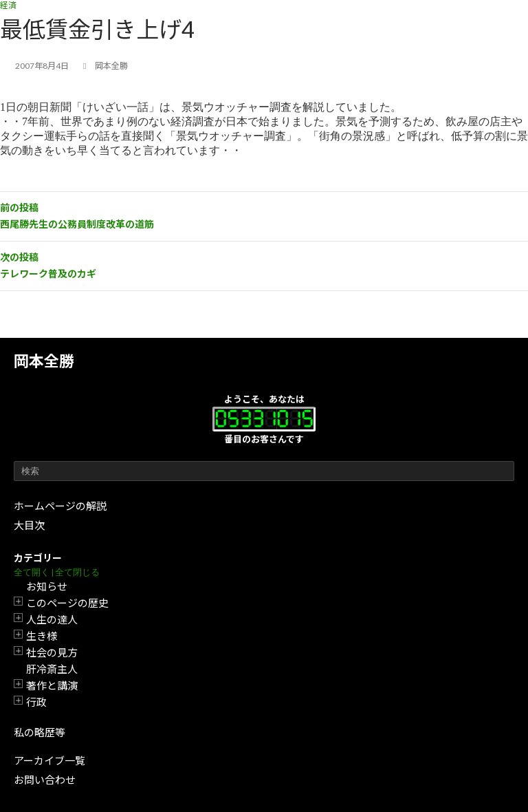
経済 (8, 5)
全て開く (32, 572)
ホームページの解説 (60, 506)
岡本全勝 (44, 361)
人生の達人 (52, 619)
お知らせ (47, 586)
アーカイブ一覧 (49, 760)
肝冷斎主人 (52, 669)
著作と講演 (52, 685)
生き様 (42, 636)
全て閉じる (77, 572)
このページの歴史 (67, 603)
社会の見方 (52, 652)
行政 (36, 702)
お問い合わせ (45, 780)
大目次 (29, 525)
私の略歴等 (40, 732)
